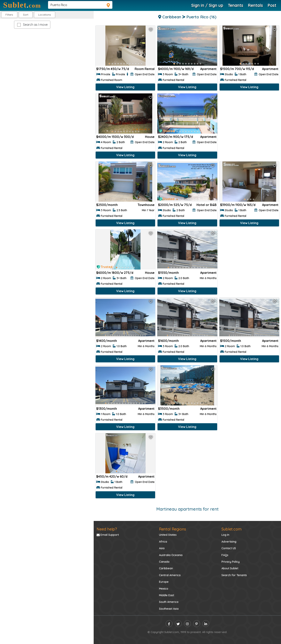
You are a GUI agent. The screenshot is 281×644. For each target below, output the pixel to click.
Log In (225, 535)
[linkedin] (206, 624)
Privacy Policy (231, 562)
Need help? (107, 529)
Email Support (108, 535)
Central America (170, 575)
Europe (164, 582)
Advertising (229, 542)
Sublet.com (232, 529)
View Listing (125, 87)
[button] (45, 15)
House (150, 137)
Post (272, 5)
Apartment (208, 69)
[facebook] (169, 624)
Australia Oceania (171, 555)
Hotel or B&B (207, 205)
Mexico (164, 589)
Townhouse (146, 205)
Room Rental (145, 69)
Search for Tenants (234, 575)
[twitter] (178, 624)
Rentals (255, 5)
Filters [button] (9, 15)
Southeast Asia (169, 609)
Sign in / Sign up (207, 5)
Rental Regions (173, 529)
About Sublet (230, 568)
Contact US (229, 548)
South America (169, 602)
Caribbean (166, 568)
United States (168, 535)
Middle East (167, 595)
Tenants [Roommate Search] (236, 5)
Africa (163, 542)
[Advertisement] (249, 121)
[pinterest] (197, 624)
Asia (162, 548)
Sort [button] (26, 15)
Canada (164, 562)
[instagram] (187, 624)
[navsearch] (80, 5)
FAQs (225, 555)
